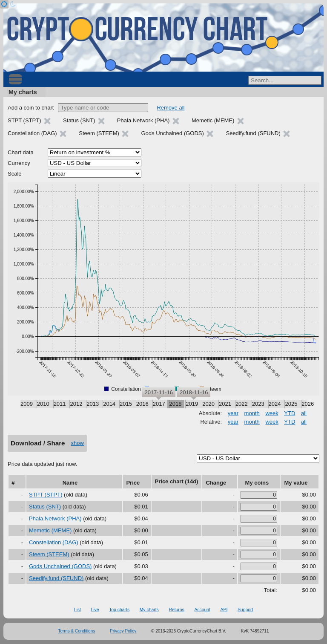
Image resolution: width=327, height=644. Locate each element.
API (224, 610)
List (77, 610)
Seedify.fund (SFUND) (56, 578)
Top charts (119, 610)
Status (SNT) (45, 507)
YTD (290, 413)
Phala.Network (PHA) (55, 518)
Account (202, 610)
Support (245, 610)
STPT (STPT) (46, 495)
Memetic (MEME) (50, 530)
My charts (23, 92)
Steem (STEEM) (49, 554)
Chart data (21, 152)
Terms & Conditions (77, 631)
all (304, 413)
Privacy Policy (123, 631)
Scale (15, 174)
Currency (19, 163)
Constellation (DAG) (54, 542)
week (272, 413)
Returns (176, 610)
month (252, 413)
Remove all (171, 108)
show (77, 443)
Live (95, 610)
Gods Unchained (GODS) (60, 566)
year (233, 413)
